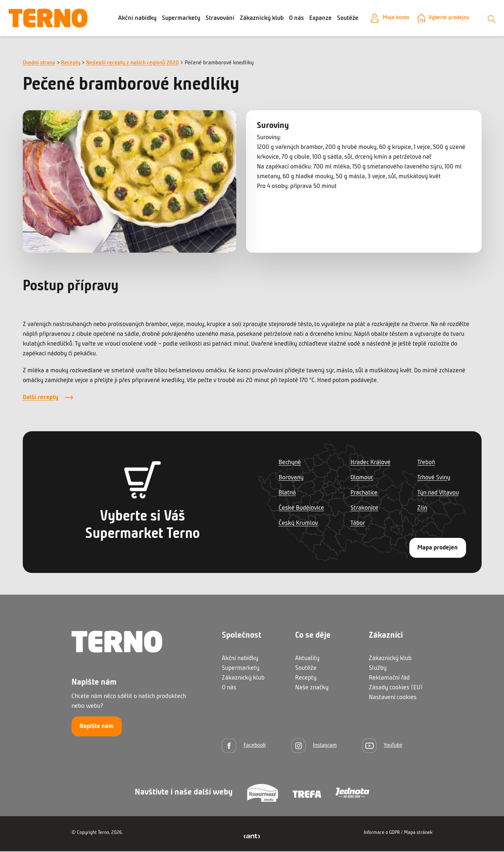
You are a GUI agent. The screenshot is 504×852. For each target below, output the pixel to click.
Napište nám (96, 727)
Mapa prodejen (438, 549)
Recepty (71, 64)
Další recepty (41, 399)
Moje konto (391, 19)
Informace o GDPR (382, 833)
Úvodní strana (39, 64)
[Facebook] (244, 746)
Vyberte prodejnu (449, 19)
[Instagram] (314, 746)
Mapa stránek (418, 833)
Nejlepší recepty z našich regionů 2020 (132, 64)
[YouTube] (382, 746)
